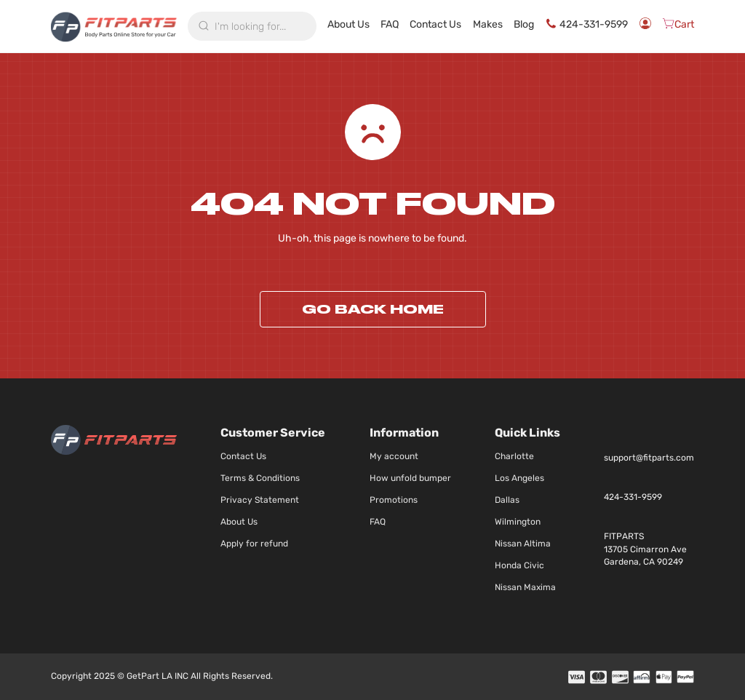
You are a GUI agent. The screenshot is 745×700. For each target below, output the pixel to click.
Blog (543, 24)
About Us (383, 27)
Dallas (507, 500)
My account (394, 456)
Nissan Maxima (525, 587)
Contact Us (460, 27)
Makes (507, 24)
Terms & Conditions (260, 478)
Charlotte (514, 456)
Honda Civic (519, 565)
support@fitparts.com (649, 458)
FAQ (422, 24)
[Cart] (678, 26)
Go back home (373, 309)
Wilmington (518, 522)
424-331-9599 (593, 26)
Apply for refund (254, 544)
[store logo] (114, 26)
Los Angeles (519, 478)
